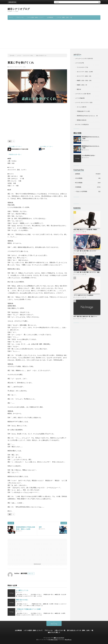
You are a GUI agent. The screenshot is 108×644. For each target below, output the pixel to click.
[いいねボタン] (10, 141)
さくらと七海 (80, 107)
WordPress (68, 640)
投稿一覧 (31, 573)
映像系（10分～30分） (83, 80)
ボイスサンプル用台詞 (81, 124)
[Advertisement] (54, 36)
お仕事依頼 (50, 17)
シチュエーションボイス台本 (83, 58)
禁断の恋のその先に (22, 600)
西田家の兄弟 (80, 120)
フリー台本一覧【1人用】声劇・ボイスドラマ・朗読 (86, 272)
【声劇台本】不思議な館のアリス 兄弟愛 (28, 609)
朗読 (78, 89)
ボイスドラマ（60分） (83, 76)
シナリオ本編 (79, 98)
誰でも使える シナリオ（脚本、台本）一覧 (80, 630)
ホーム (11, 17)
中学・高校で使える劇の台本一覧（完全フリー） (86, 316)
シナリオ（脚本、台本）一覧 (64, 17)
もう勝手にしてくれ (22, 590)
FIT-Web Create (53, 640)
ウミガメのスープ (82, 67)
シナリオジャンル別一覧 (82, 94)
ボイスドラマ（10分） (21, 67)
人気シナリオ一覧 (60, 630)
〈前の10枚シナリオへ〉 (15, 146)
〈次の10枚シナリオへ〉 (46, 146)
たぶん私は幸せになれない (89, 155)
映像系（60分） (81, 85)
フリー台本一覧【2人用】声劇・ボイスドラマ (85, 251)
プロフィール (20, 17)
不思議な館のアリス (82, 111)
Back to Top (54, 624)
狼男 (40, 527)
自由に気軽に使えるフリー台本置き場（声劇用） (86, 230)
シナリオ (78, 63)
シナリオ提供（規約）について (35, 17)
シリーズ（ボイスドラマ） (82, 102)
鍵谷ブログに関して (54, 632)
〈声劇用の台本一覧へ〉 (15, 154)
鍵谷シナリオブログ (19, 9)
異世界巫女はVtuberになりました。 (86, 116)
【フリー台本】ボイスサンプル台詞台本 (83, 295)
